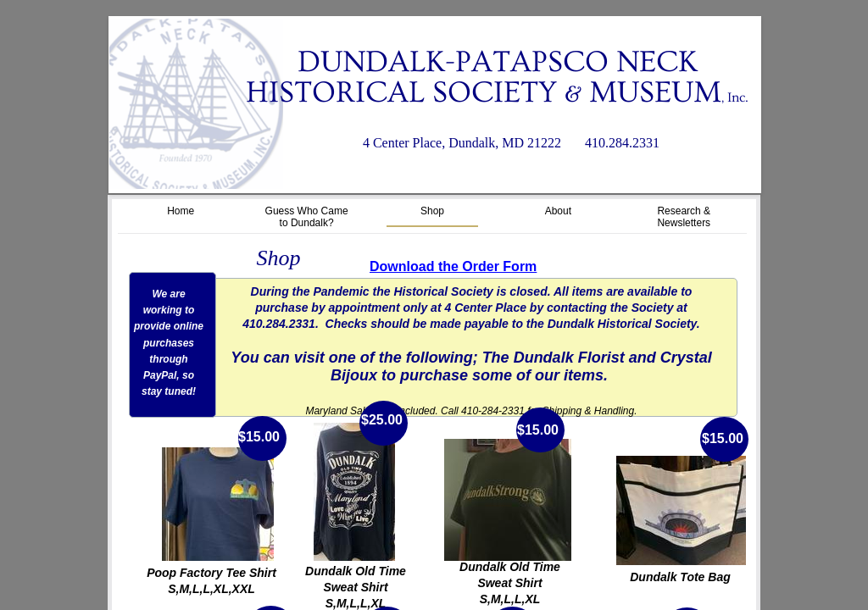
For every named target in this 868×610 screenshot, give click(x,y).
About (558, 211)
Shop (432, 211)
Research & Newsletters (684, 217)
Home (181, 211)
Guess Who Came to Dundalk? (307, 217)
